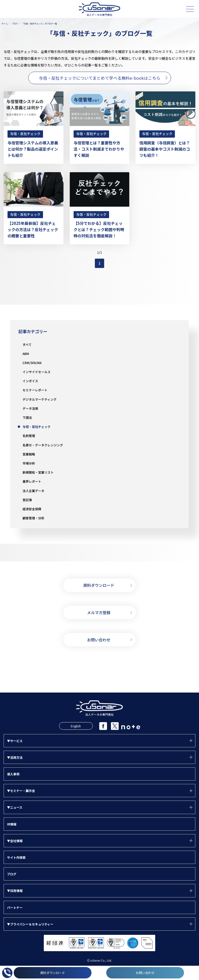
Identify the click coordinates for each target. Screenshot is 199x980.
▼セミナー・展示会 (21, 791)
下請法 (27, 417)
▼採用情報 (15, 891)
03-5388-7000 (99, 671)
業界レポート (32, 481)
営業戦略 (29, 454)
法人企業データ (33, 491)
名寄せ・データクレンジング (43, 445)
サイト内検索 (16, 857)
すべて (27, 344)
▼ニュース (15, 807)
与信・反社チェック (37, 427)
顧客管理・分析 (33, 518)
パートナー (15, 907)
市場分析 (29, 463)
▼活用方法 (15, 757)
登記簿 (27, 500)
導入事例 (13, 774)
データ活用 (30, 408)
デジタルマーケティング (40, 399)
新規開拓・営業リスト (38, 472)
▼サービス (15, 741)
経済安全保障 (32, 509)
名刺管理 (29, 436)
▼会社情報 (15, 841)
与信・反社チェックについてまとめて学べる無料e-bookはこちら (100, 78)
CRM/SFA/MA (32, 363)
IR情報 (12, 824)
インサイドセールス (37, 372)
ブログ (12, 874)
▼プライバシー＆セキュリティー (30, 924)
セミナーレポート (35, 390)
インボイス (30, 381)
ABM (26, 354)
